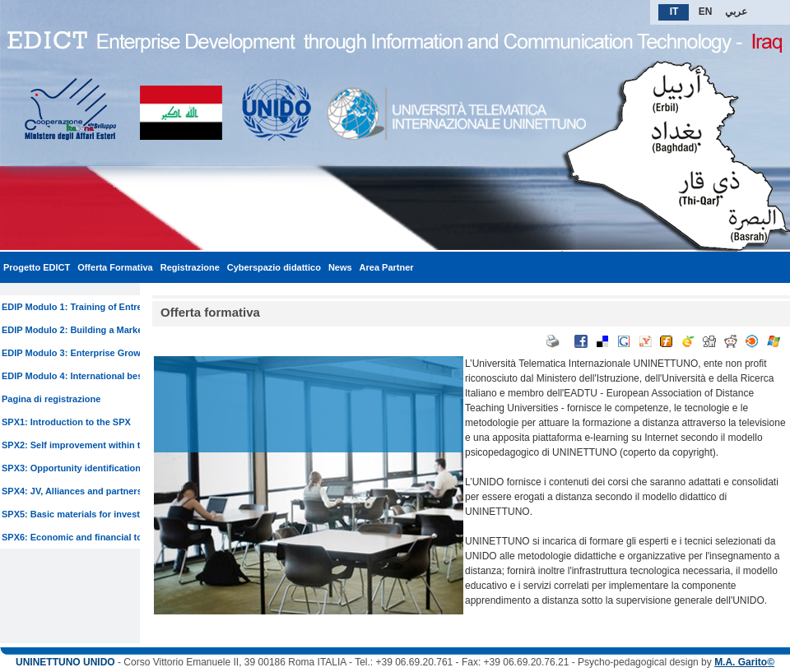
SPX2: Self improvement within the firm (86, 445)
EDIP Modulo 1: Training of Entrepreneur (89, 307)
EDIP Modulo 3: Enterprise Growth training (93, 353)
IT (674, 12)
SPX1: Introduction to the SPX (66, 422)
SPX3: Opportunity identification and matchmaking (111, 468)
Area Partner (387, 267)
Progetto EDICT (37, 267)
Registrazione (190, 267)
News (340, 267)
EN (706, 12)
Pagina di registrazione (51, 399)
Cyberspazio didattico (274, 267)
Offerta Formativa (115, 267)
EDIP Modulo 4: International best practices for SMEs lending (133, 376)
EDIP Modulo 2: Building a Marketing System (98, 330)
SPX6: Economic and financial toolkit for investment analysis (133, 537)
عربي (736, 12)
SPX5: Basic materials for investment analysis (101, 514)
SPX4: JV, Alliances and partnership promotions (105, 491)
